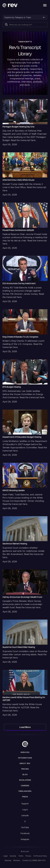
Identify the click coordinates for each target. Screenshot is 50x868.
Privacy (28, 856)
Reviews (17, 860)
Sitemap (8, 860)
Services (25, 752)
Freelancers (25, 791)
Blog (25, 774)
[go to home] (25, 744)
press (25, 797)
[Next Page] (25, 727)
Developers (25, 780)
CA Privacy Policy (40, 856)
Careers (25, 786)
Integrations (25, 758)
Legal (5, 856)
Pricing (25, 769)
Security (13, 856)
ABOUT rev (25, 763)
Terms (21, 856)
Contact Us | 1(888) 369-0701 (34, 860)
